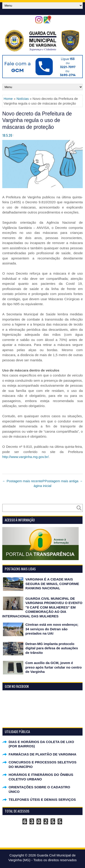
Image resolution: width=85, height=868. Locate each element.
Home (8, 99)
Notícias (23, 99)
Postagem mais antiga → (64, 481)
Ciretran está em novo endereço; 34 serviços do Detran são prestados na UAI (52, 629)
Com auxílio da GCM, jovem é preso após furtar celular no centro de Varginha (53, 667)
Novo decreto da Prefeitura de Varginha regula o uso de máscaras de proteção (37, 120)
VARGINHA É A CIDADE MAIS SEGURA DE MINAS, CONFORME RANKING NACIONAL (52, 584)
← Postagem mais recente (22, 481)
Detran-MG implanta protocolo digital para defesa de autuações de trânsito (52, 648)
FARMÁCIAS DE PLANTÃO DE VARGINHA (42, 754)
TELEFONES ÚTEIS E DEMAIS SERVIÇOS (42, 800)
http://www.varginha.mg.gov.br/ (25, 457)
